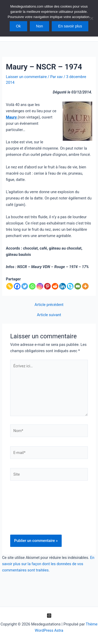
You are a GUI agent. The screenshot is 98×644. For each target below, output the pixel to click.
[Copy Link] (10, 286)
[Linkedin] (63, 286)
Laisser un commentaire (26, 77)
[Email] (78, 286)
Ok (18, 26)
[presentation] (32, 513)
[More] (85, 286)
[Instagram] (40, 286)
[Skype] (70, 286)
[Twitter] (25, 286)
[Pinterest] (47, 286)
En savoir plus (70, 26)
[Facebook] (17, 286)
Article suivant (49, 315)
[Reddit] (55, 286)
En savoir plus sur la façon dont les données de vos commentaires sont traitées (48, 564)
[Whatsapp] (32, 286)
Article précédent (49, 305)
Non (40, 26)
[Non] (91, 18)
